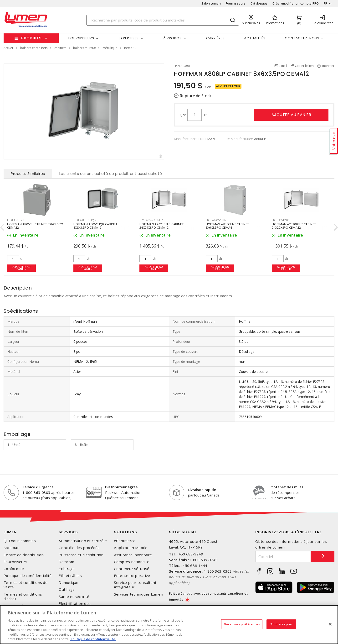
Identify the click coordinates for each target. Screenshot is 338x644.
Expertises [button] (129, 38)
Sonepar (11, 548)
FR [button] (325, 3)
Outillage (67, 589)
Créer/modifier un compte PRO (296, 3)
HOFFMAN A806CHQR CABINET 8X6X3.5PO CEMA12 (95, 226)
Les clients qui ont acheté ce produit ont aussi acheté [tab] (111, 174)
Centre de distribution (24, 555)
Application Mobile (131, 548)
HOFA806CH (16, 220)
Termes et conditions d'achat (23, 596)
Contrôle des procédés (79, 548)
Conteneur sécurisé (132, 569)
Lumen (10, 532)
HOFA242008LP (284, 220)
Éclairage (67, 569)
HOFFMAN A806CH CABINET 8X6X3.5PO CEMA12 (35, 226)
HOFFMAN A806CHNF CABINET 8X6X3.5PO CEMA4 (227, 226)
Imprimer (328, 66)
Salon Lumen (211, 3)
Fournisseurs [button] (81, 38)
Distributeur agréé (121, 487)
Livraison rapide (202, 490)
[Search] (163, 20)
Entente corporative (132, 576)
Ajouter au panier (291, 115)
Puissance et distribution (81, 555)
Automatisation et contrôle (83, 541)
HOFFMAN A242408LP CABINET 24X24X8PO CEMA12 (161, 226)
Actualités (255, 38)
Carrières (215, 38)
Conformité (14, 569)
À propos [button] (172, 38)
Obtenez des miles (287, 487)
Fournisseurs (236, 3)
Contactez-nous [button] (302, 38)
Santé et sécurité (74, 597)
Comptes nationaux (131, 562)
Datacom (66, 562)
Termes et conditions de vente (26, 585)
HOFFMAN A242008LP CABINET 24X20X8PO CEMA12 (294, 226)
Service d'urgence (38, 487)
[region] (169, 625)
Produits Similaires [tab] (28, 174)
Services (68, 532)
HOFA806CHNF (217, 220)
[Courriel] (283, 557)
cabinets (60, 48)
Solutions (125, 532)
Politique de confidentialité (28, 576)
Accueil (9, 48)
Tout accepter (281, 624)
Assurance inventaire (133, 555)
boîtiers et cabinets (34, 48)
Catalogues (259, 3)
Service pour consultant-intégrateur (136, 585)
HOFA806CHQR (85, 220)
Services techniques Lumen (138, 594)
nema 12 (130, 48)
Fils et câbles (70, 576)
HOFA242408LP (151, 220)
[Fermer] (330, 624)
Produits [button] (31, 38)
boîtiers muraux (84, 48)
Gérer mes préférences (242, 624)
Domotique (68, 583)
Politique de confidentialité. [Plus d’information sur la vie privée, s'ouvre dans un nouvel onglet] (93, 639)
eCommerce (125, 541)
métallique (110, 48)
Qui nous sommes (20, 541)
